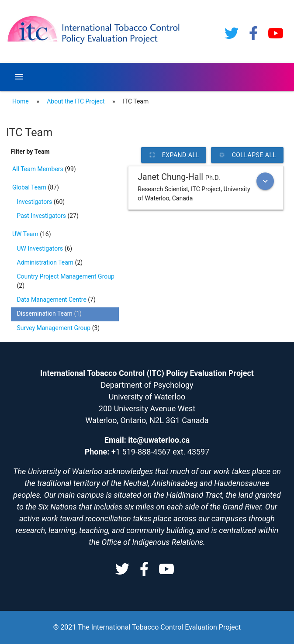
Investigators (35, 202)
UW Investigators (41, 248)
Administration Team (46, 262)
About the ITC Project (76, 101)
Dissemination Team (46, 313)
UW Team (26, 234)
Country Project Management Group (66, 276)
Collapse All (247, 155)
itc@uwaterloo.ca (159, 440)
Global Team (30, 187)
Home (21, 101)
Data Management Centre (53, 300)
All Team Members (38, 169)
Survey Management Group (55, 328)
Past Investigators (42, 216)
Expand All (174, 155)
